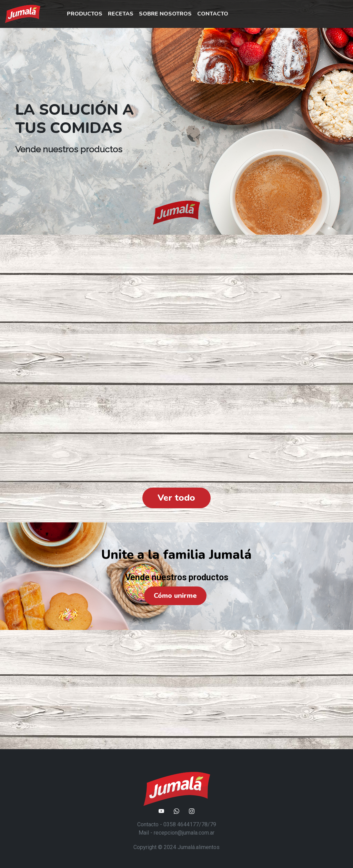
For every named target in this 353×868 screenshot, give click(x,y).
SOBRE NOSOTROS (165, 14)
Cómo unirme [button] (175, 596)
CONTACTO (213, 14)
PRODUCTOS (85, 14)
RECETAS (121, 14)
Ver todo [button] (176, 498)
